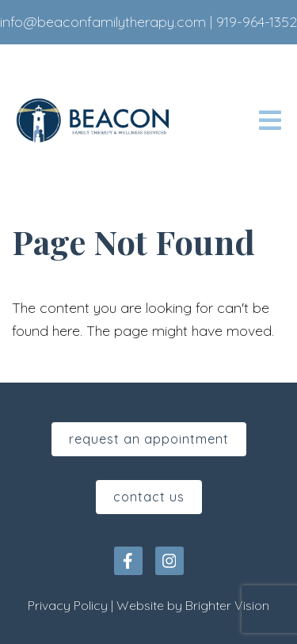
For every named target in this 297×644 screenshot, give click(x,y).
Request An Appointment (149, 439)
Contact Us (149, 497)
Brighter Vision (227, 605)
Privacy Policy (68, 605)
